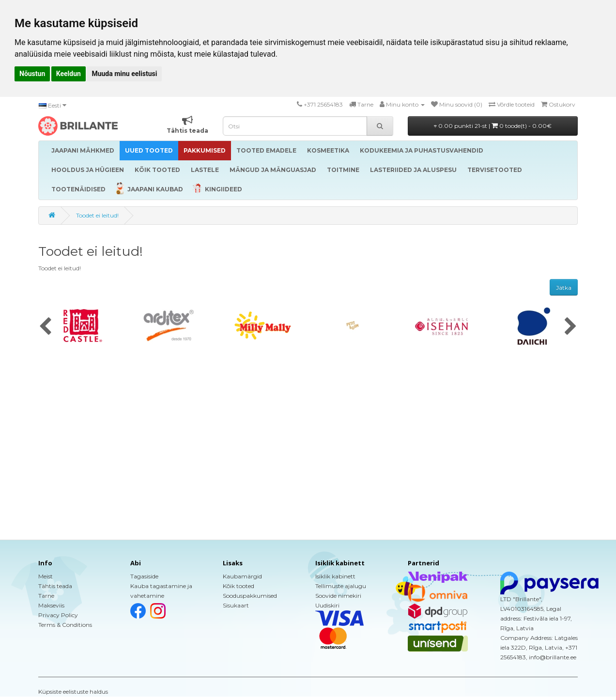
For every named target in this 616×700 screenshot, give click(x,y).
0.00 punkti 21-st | (493, 126)
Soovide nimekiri (338, 596)
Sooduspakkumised (250, 596)
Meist (46, 576)
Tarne (46, 596)
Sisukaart (236, 605)
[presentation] (45, 327)
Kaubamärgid (242, 576)
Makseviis (51, 605)
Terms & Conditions (65, 625)
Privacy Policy (58, 615)
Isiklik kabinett (335, 576)
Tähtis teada (55, 586)
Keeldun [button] (69, 74)
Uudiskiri (327, 605)
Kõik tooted (239, 586)
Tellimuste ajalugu (341, 586)
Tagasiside (144, 576)
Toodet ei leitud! (97, 215)
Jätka (564, 288)
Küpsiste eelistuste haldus (73, 692)
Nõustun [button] (32, 74)
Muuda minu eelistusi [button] (124, 74)
